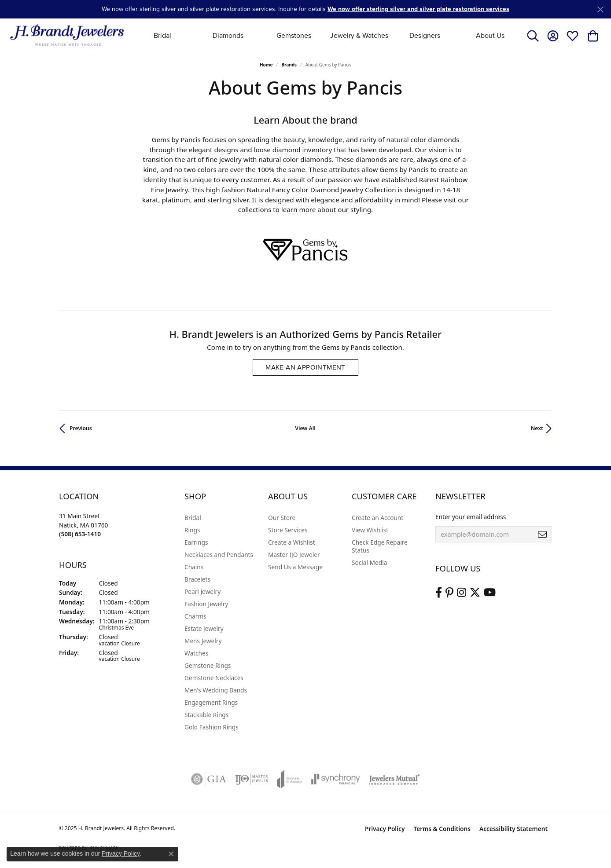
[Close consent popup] (171, 854)
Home (266, 65)
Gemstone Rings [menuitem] (208, 665)
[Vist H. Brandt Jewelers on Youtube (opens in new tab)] (490, 593)
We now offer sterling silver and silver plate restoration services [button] (418, 9)
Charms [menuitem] (195, 616)
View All (305, 428)
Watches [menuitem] (196, 653)
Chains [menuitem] (194, 567)
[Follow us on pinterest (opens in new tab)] (449, 593)
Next (537, 428)
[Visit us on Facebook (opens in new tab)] (439, 593)
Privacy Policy (385, 829)
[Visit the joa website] (290, 779)
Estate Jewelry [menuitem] (204, 628)
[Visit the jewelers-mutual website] (394, 779)
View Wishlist (370, 530)
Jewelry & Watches (359, 35)
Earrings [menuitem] (196, 542)
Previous (81, 428)
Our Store (282, 518)
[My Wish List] (572, 36)
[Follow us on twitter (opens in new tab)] (475, 593)
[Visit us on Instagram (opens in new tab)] (462, 593)
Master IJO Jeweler (294, 555)
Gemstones (294, 35)
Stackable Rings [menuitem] (206, 715)
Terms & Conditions (442, 829)
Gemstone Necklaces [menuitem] (214, 678)
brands (289, 65)
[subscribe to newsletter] (542, 535)
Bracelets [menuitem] (197, 579)
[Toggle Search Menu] (533, 36)
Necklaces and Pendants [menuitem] (219, 555)
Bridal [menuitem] (193, 518)
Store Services (288, 530)
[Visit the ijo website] (252, 779)
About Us (490, 35)
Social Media (369, 562)
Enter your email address (471, 517)
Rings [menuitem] (192, 530)
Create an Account (377, 518)
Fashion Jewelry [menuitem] (206, 604)
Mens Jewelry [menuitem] (203, 641)
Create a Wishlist (292, 542)
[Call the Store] (80, 534)
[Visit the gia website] (209, 779)
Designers (425, 35)
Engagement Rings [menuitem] (211, 702)
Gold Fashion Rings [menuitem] (212, 727)
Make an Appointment (305, 367)
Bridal (162, 35)
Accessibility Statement (513, 829)
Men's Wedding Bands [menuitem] (216, 690)
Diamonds (228, 35)
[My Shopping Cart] (592, 36)
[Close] (600, 9)
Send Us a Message (295, 567)
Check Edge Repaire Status (380, 546)
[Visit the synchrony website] (336, 779)
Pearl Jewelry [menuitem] (202, 591)
